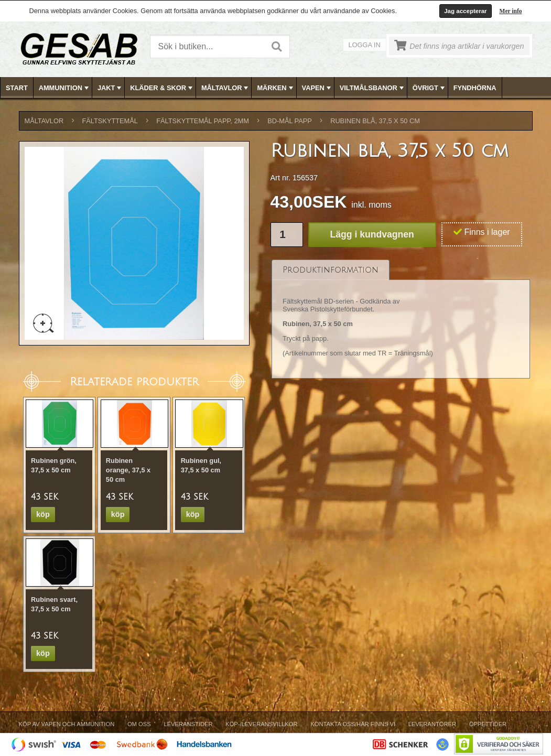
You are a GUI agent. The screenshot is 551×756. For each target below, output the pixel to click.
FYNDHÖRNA (475, 88)
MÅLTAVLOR (226, 88)
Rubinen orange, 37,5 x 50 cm (128, 470)
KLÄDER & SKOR (162, 88)
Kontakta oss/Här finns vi (353, 724)
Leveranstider (188, 724)
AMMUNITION (65, 88)
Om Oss (139, 724)
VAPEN (317, 88)
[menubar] (276, 88)
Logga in (365, 45)
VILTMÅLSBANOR (373, 88)
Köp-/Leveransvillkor (261, 724)
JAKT (110, 88)
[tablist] (401, 319)
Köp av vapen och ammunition (67, 724)
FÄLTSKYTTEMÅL (110, 121)
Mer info (511, 11)
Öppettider (488, 724)
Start (17, 88)
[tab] (331, 270)
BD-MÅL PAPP (290, 121)
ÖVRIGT (430, 88)
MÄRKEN (276, 88)
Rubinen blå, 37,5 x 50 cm (375, 121)
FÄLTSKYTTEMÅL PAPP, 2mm (203, 121)
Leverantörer (432, 724)
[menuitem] (17, 88)
